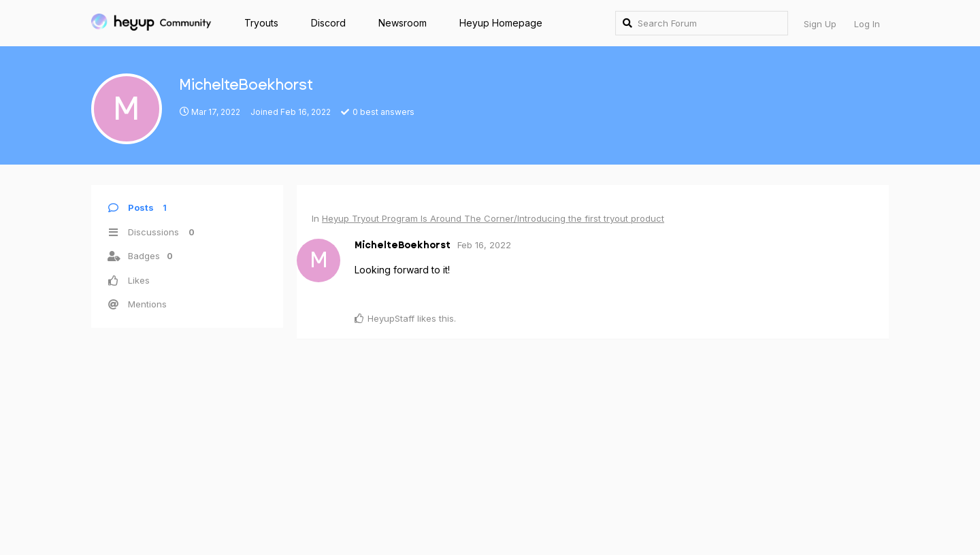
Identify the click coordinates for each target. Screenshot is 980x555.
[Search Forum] (702, 23)
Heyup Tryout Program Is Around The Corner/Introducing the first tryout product (493, 218)
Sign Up (820, 24)
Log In (867, 24)
